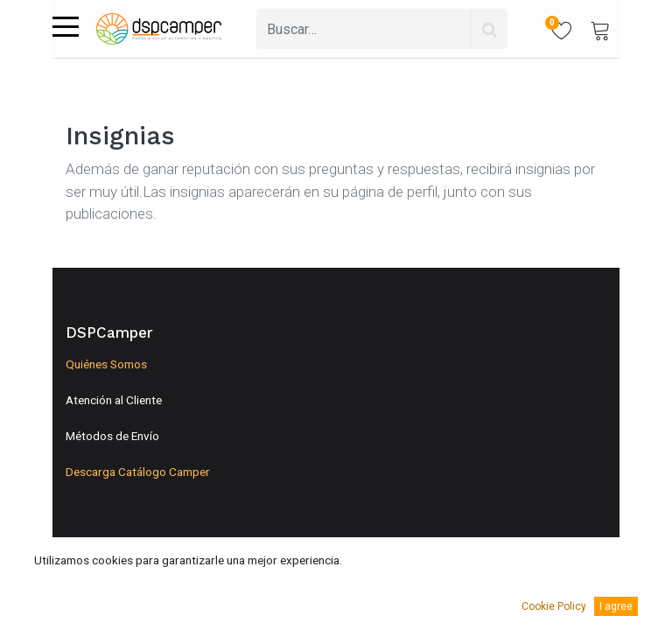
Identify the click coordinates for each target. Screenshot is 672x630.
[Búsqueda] (489, 29)
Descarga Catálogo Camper (138, 472)
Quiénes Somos (106, 364)
